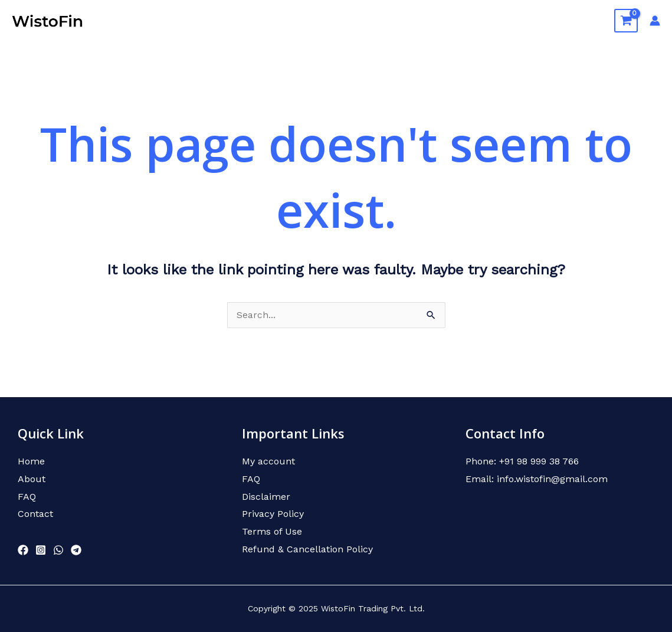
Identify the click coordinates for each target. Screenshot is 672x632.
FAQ (530, 20)
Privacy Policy (273, 514)
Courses (483, 20)
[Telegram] (76, 551)
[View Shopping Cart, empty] (626, 21)
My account (268, 462)
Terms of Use (272, 532)
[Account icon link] (655, 21)
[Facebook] (23, 551)
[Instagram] (41, 551)
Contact (575, 20)
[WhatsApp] (58, 551)
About (432, 20)
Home (385, 20)
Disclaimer (266, 497)
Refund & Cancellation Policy (307, 549)
